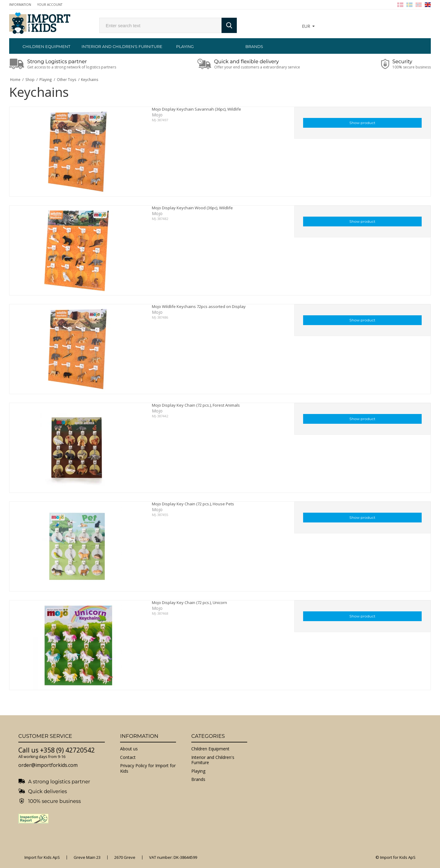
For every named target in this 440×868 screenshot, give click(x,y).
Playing (185, 46)
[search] (160, 25)
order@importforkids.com (48, 765)
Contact (128, 757)
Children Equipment (46, 46)
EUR (306, 26)
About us (129, 749)
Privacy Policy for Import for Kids (148, 768)
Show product (363, 123)
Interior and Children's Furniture (116, 46)
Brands (254, 46)
